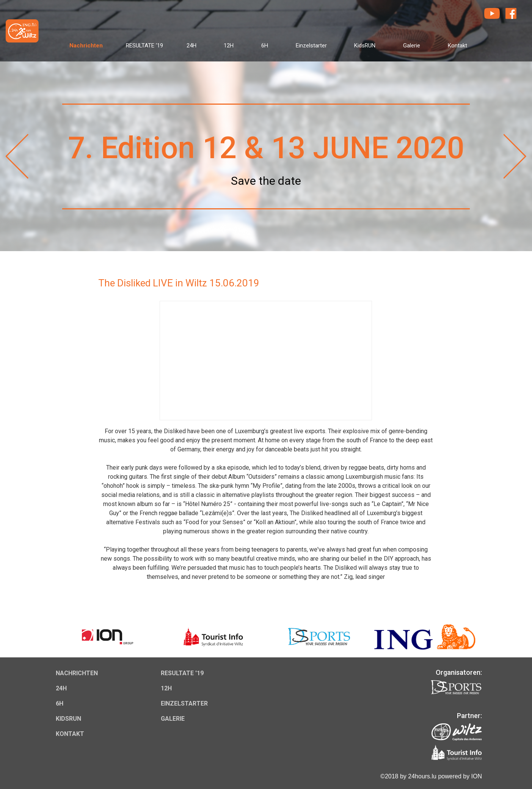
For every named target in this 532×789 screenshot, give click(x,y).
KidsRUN (365, 46)
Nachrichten (86, 46)
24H (191, 46)
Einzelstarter (311, 46)
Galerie (412, 46)
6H (265, 46)
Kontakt (457, 46)
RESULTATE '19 (144, 46)
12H (229, 46)
